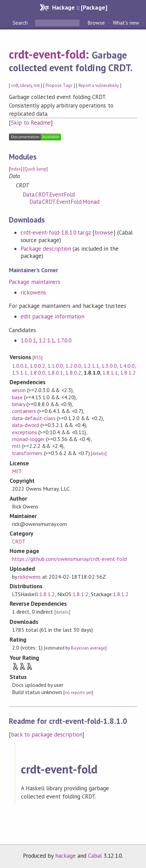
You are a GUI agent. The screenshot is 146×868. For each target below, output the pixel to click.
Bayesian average (88, 648)
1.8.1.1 (110, 373)
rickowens (33, 292)
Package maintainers (35, 282)
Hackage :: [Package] (80, 7)
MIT (17, 471)
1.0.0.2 (38, 366)
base (17, 397)
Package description (46, 249)
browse (104, 232)
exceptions (25, 432)
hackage (65, 856)
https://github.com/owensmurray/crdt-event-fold (69, 559)
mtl (16, 446)
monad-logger (28, 439)
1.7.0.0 (64, 340)
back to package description (47, 734)
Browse (96, 23)
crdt (15, 85)
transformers (27, 453)
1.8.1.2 (128, 373)
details (99, 454)
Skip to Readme (31, 123)
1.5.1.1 (20, 373)
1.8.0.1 (55, 373)
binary (19, 404)
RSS (38, 358)
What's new (126, 23)
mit (37, 85)
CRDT (19, 541)
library (26, 85)
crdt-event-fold (47, 54)
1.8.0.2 (73, 373)
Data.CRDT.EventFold (49, 194)
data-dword (26, 425)
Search (21, 23)
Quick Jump (35, 169)
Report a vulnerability (99, 85)
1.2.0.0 (73, 366)
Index (16, 169)
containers (24, 411)
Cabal (95, 856)
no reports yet (78, 693)
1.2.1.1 (46, 340)
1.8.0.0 (38, 373)
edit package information (53, 316)
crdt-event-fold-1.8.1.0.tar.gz (56, 232)
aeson (19, 390)
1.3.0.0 (109, 366)
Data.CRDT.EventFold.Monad (65, 202)
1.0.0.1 (28, 340)
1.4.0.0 (127, 366)
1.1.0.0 (55, 366)
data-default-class (34, 418)
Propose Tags (59, 85)
